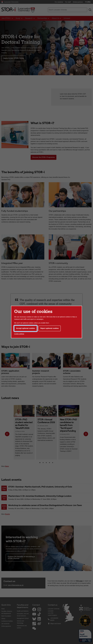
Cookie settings (19, 334)
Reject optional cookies (50, 328)
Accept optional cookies (26, 328)
